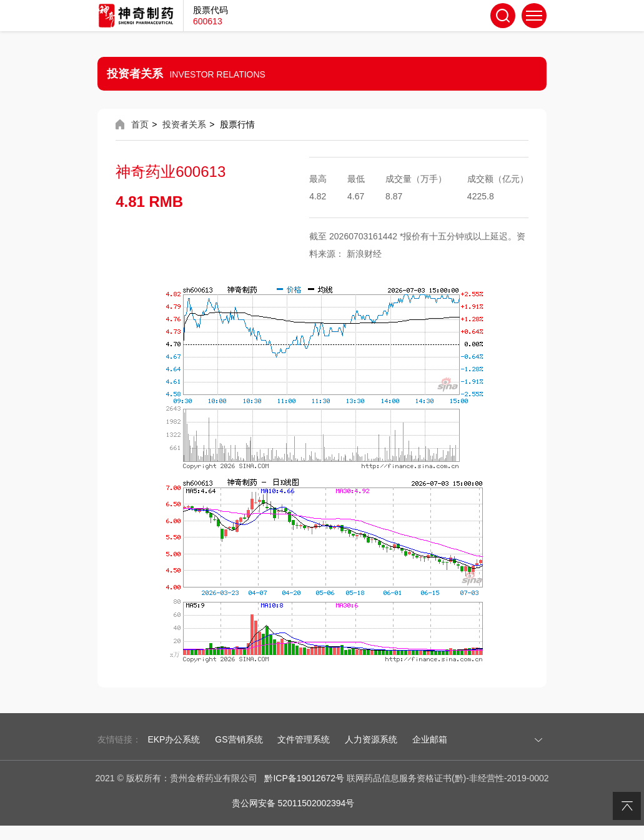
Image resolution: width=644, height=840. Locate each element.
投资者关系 (184, 124)
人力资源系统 (371, 739)
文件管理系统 (304, 739)
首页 (140, 124)
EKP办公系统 (174, 739)
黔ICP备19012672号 (304, 778)
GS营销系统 (239, 739)
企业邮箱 (430, 739)
